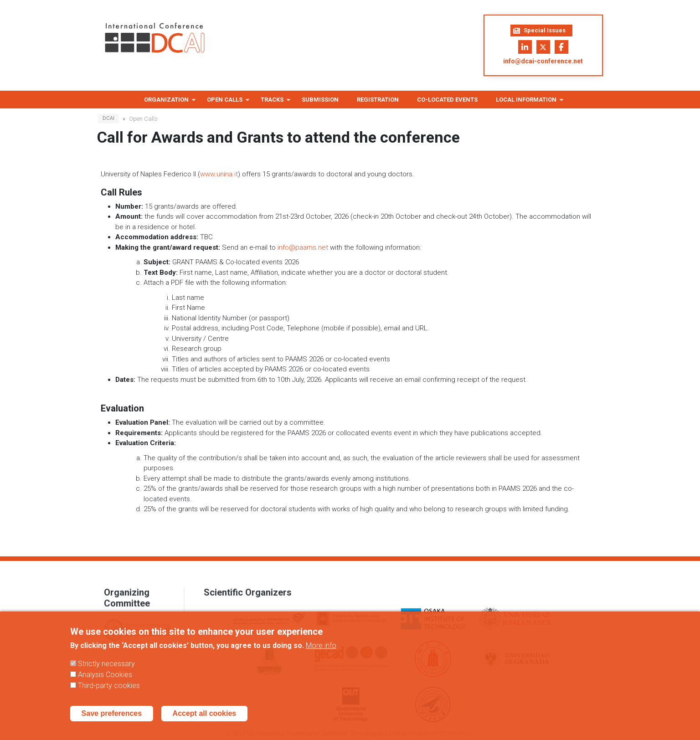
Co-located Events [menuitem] (447, 100)
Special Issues (539, 31)
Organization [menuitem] (166, 102)
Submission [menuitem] (320, 100)
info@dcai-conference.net (543, 61)
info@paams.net (303, 247)
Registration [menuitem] (378, 100)
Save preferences (112, 722)
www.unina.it (219, 174)
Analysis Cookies (105, 683)
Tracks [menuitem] (272, 102)
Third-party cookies (109, 694)
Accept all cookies (205, 722)
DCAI (108, 118)
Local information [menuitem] (526, 102)
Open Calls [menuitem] (225, 102)
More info (321, 654)
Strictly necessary (106, 672)
